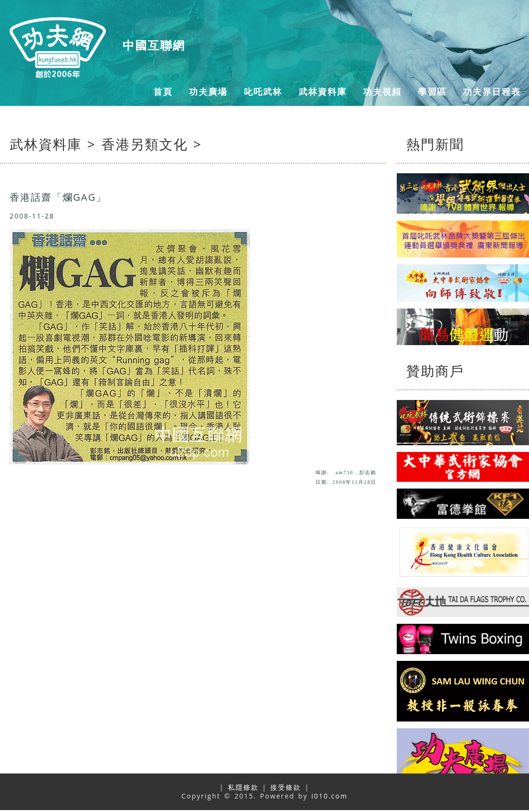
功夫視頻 (382, 91)
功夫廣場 (208, 91)
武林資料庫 (323, 91)
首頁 (163, 91)
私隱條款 (243, 787)
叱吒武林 (263, 91)
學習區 (432, 91)
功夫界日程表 (492, 91)
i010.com (329, 796)
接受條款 (286, 787)
